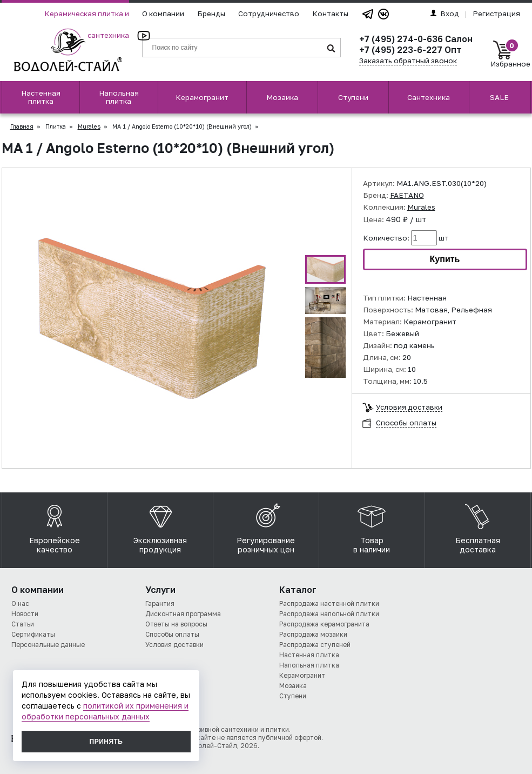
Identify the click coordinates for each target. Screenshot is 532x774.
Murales (89, 126)
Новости (25, 614)
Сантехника (429, 97)
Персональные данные (48, 645)
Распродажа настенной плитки (329, 603)
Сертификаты (33, 634)
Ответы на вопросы (176, 624)
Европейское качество (55, 526)
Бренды (211, 14)
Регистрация (496, 14)
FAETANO (407, 195)
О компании (163, 14)
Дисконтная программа (183, 614)
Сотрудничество (269, 14)
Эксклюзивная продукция (160, 526)
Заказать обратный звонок (408, 61)
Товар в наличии (372, 526)
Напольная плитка (119, 97)
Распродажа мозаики (313, 634)
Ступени (353, 97)
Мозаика (282, 97)
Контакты (330, 14)
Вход (445, 14)
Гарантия (160, 603)
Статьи (23, 624)
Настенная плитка (41, 97)
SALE (499, 97)
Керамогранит (202, 97)
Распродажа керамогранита (324, 624)
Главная (22, 126)
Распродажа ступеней (315, 645)
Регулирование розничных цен (266, 526)
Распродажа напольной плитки (329, 614)
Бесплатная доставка (478, 526)
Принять (106, 742)
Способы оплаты (406, 423)
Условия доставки (409, 407)
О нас (20, 603)
